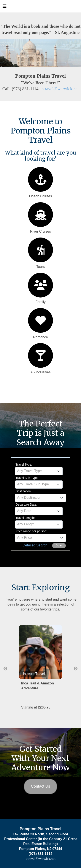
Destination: (24, 491)
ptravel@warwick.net (60, 89)
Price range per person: (31, 531)
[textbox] (39, 471)
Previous (5, 669)
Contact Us (40, 786)
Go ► (59, 546)
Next (76, 669)
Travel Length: (25, 518)
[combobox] (39, 471)
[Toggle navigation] (5, 7)
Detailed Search (35, 545)
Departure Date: (26, 505)
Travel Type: (24, 465)
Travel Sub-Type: (27, 478)
